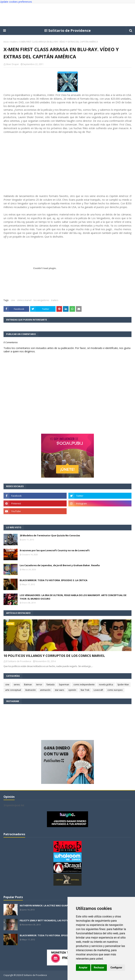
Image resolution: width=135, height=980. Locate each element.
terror (39, 685)
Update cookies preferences (16, 2)
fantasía (51, 685)
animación (45, 690)
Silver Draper (12, 64)
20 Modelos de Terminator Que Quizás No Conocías (50, 535)
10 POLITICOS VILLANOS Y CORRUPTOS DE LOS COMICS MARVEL (54, 656)
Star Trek (85, 690)
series (17, 685)
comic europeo (115, 690)
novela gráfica (106, 685)
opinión (72, 690)
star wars (59, 690)
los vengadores (41, 300)
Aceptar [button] (83, 968)
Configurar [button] (116, 968)
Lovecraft (98, 690)
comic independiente (84, 685)
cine (13, 300)
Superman (64, 685)
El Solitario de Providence (67, 30)
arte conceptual (13, 690)
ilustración (30, 690)
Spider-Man (123, 685)
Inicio (6, 42)
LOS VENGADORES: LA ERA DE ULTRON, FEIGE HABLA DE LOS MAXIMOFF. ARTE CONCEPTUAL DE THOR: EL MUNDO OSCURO (73, 597)
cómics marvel (24, 300)
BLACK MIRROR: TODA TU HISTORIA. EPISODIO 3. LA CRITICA (54, 580)
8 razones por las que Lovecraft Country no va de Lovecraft (55, 550)
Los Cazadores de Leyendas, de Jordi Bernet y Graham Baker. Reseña (60, 565)
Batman (28, 685)
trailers (14, 42)
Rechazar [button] (99, 968)
